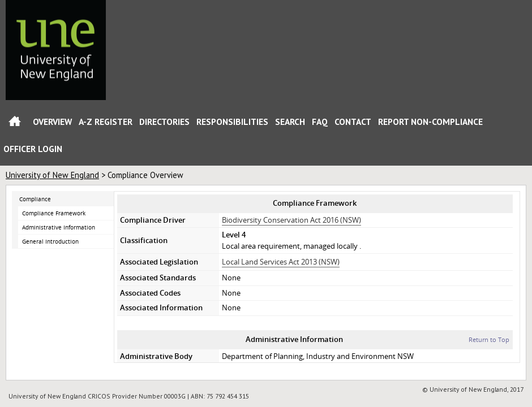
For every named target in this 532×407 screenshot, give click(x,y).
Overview (52, 122)
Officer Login (33, 149)
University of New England (52, 175)
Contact (353, 122)
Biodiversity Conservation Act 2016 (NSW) (291, 220)
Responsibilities (232, 122)
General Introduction (50, 241)
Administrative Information (59, 227)
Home (15, 124)
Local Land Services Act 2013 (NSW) (281, 262)
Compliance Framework (54, 213)
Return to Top (489, 339)
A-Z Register (106, 122)
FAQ (320, 122)
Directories (164, 122)
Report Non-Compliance (430, 122)
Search (290, 122)
